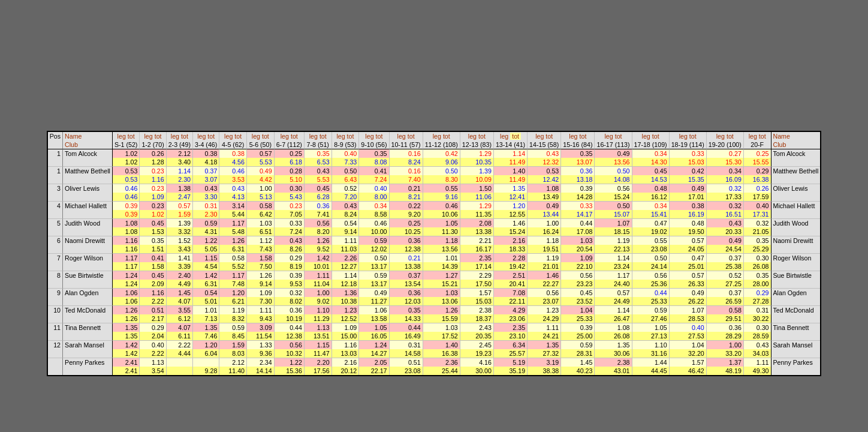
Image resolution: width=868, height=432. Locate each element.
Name (73, 136)
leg (122, 136)
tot (131, 136)
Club (71, 145)
